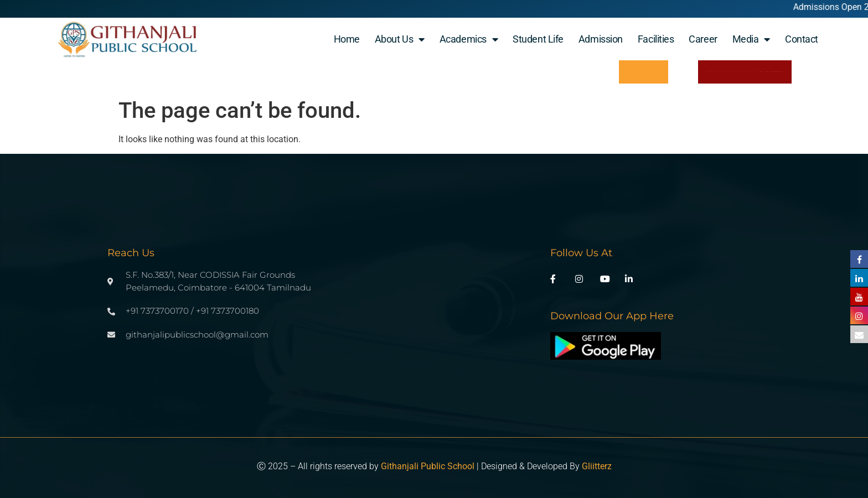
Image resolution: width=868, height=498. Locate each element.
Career (703, 39)
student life (538, 39)
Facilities (656, 39)
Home (347, 39)
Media (751, 39)
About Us (400, 39)
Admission (601, 39)
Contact (802, 39)
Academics (469, 39)
